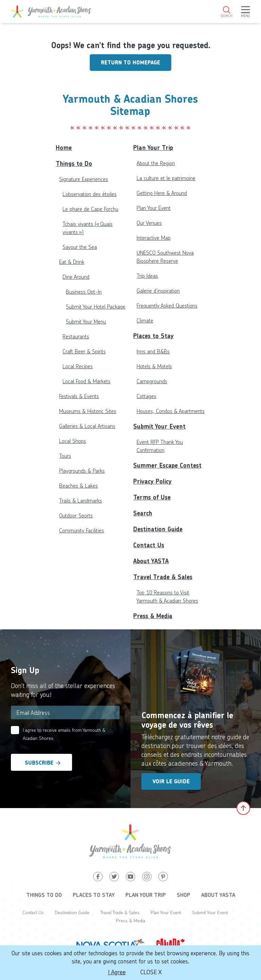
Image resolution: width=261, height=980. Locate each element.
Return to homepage (130, 63)
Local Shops (73, 441)
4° (237, 36)
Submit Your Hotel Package (96, 306)
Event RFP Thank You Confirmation (160, 446)
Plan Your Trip (153, 148)
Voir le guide (171, 781)
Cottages (146, 396)
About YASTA (151, 561)
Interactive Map (154, 238)
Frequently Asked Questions (167, 305)
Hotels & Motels (154, 366)
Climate (145, 320)
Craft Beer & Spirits (84, 351)
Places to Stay (153, 336)
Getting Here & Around (162, 193)
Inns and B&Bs (153, 351)
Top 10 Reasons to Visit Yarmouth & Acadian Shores (167, 596)
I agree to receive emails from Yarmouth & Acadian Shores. (64, 734)
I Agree (117, 972)
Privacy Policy (152, 481)
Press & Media (153, 616)
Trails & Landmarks (81, 500)
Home (64, 148)
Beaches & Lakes (79, 485)
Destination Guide (158, 529)
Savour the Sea (80, 247)
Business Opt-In (84, 291)
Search (143, 513)
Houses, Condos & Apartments (171, 411)
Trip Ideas (147, 276)
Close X (151, 972)
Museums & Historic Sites (88, 411)
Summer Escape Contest (167, 465)
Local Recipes (78, 366)
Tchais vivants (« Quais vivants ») (88, 228)
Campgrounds (152, 381)
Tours (65, 456)
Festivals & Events (79, 396)
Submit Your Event (159, 426)
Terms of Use (152, 497)
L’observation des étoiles (90, 194)
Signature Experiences (84, 179)
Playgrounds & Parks (82, 471)
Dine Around (76, 277)
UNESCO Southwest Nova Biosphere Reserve (165, 257)
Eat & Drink (72, 262)
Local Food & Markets (86, 381)
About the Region (156, 163)
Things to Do (74, 164)
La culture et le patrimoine (166, 178)
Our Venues (149, 223)
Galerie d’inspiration (158, 290)
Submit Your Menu (86, 321)
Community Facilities (82, 530)
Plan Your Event (154, 208)
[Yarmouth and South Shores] (51, 12)
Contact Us (149, 545)
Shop (184, 895)
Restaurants (76, 336)
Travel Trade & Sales (163, 577)
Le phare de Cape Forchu (90, 209)
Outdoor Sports (76, 515)
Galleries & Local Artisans (87, 426)
